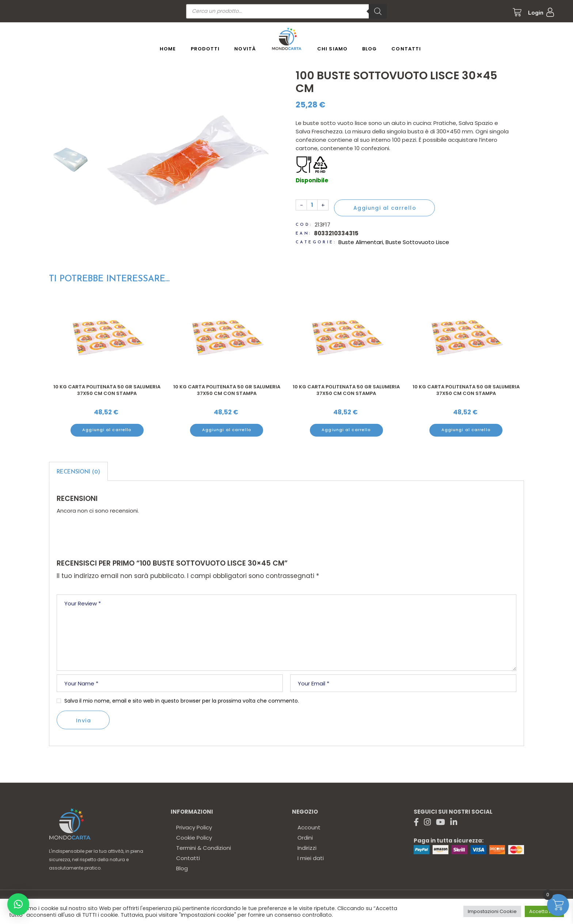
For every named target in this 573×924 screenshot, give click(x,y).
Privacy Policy (194, 827)
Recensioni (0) (78, 472)
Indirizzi (307, 848)
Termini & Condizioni (204, 848)
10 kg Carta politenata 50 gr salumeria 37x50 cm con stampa (107, 390)
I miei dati (311, 858)
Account (309, 827)
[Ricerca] (378, 11)
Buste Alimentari (361, 242)
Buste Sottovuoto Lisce (417, 242)
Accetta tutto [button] (544, 911)
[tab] (78, 471)
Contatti (188, 858)
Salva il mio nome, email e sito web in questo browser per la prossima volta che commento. (182, 701)
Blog (182, 868)
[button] (18, 904)
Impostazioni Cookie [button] (492, 911)
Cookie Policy (194, 838)
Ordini (305, 838)
